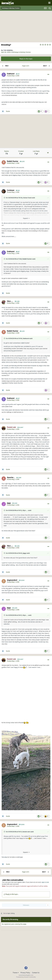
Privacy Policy (25, 973)
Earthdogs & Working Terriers (21, 52)
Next (45, 66)
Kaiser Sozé (27, 198)
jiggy (24, 553)
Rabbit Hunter (27, 259)
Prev (7, 66)
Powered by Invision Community (26, 977)
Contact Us (36, 973)
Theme (16, 973)
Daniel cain (26, 832)
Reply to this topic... (11, 894)
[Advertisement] (26, 26)
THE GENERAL (8, 50)
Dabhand (26, 338)
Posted (13, 76)
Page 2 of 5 (26, 66)
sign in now (45, 882)
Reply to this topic (26, 59)
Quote (8, 111)
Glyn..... (25, 510)
